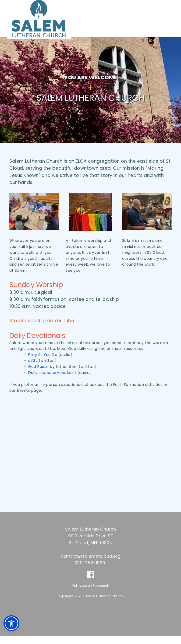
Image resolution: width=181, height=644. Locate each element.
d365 (33, 368)
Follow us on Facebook (91, 594)
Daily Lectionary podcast (52, 381)
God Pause (38, 375)
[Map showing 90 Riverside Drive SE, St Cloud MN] (90, 459)
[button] (158, 31)
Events (23, 398)
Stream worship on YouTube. (42, 329)
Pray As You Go (43, 363)
